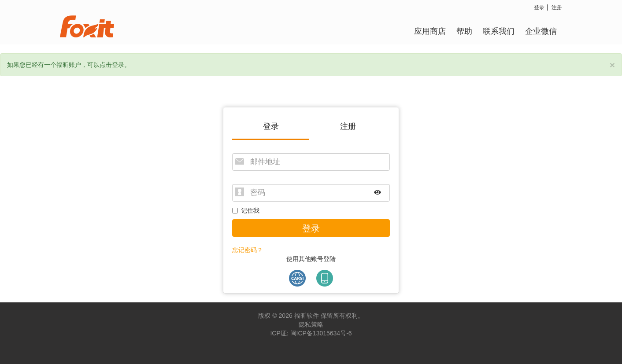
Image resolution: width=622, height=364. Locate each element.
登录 (539, 7)
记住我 (246, 210)
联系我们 (499, 31)
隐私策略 (311, 324)
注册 (557, 7)
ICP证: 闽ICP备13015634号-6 (311, 333)
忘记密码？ (248, 250)
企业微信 (541, 31)
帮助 (464, 31)
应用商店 (430, 31)
